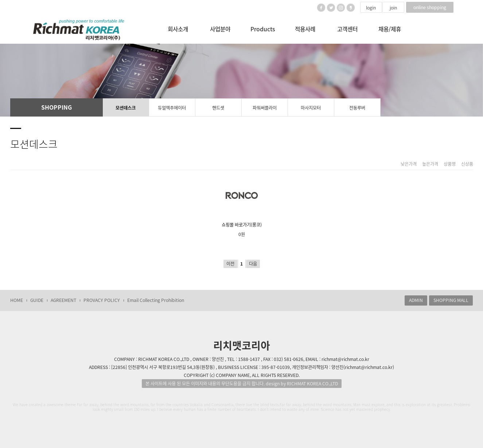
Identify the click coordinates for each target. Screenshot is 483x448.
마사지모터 (311, 108)
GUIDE (37, 300)
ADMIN (416, 300)
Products (263, 29)
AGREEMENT (63, 300)
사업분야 (220, 29)
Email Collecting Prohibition (156, 300)
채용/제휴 (390, 29)
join (393, 8)
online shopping (430, 7)
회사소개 (178, 29)
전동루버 (357, 108)
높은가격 (430, 164)
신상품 (467, 164)
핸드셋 (218, 108)
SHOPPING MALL (451, 300)
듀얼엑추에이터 (172, 108)
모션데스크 (126, 108)
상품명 (450, 164)
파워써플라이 (265, 108)
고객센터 (347, 29)
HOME (17, 300)
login (371, 8)
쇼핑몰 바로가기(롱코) (242, 202)
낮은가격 (409, 164)
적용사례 (305, 29)
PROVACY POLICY (102, 300)
